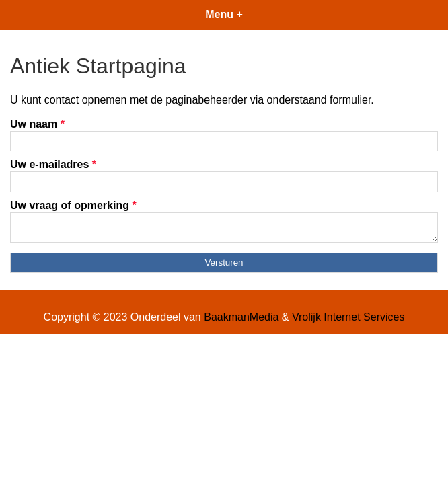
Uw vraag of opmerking (73, 205)
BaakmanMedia (241, 321)
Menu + (224, 14)
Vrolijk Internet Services (348, 321)
